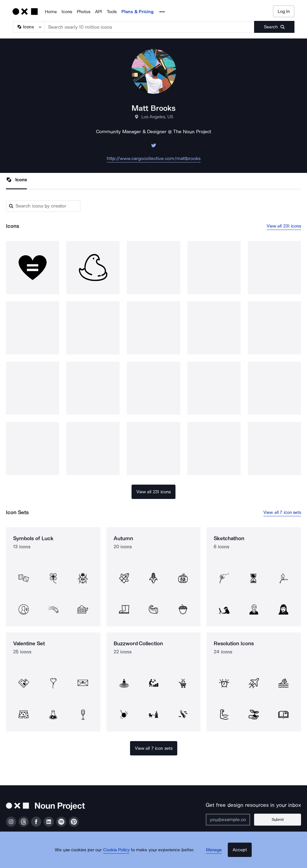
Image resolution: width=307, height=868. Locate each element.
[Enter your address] (237, 820)
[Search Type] (28, 27)
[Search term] (150, 27)
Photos (84, 12)
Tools (112, 12)
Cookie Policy (122, 858)
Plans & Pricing (138, 12)
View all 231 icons (284, 227)
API (98, 12)
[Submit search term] (274, 27)
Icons (67, 12)
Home (51, 12)
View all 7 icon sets (282, 513)
